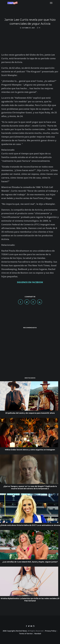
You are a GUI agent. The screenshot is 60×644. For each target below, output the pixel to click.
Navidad (38, 634)
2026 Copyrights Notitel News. (15, 631)
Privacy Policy (50, 631)
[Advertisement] (30, 349)
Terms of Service (26, 634)
